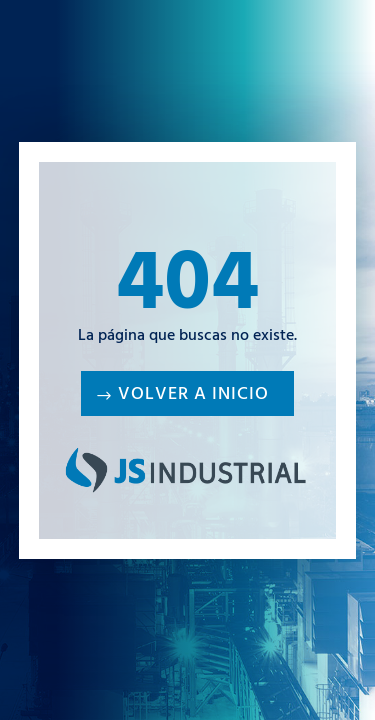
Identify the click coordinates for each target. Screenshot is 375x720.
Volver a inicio (193, 396)
